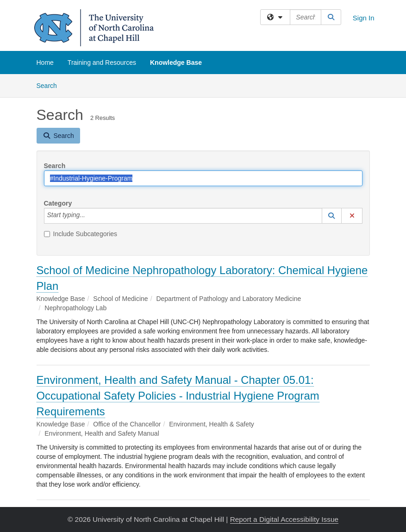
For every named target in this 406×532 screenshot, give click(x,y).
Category (58, 203)
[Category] (90, 216)
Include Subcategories (81, 234)
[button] (332, 216)
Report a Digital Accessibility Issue (284, 519)
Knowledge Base (176, 63)
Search (50, 85)
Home (45, 63)
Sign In (364, 18)
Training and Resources (102, 63)
